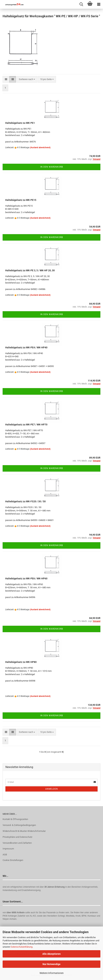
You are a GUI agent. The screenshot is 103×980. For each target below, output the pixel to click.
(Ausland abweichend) (40, 147)
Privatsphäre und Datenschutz (17, 837)
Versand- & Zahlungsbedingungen (19, 825)
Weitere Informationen (52, 973)
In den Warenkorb (52, 167)
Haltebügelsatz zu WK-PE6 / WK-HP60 (26, 578)
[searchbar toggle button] (81, 4)
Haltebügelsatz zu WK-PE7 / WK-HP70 (26, 425)
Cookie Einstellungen (13, 860)
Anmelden (52, 789)
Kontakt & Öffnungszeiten (15, 819)
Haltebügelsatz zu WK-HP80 (21, 662)
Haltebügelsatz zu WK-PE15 (21, 200)
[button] (6, 79)
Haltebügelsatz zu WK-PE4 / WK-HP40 (26, 347)
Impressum (8, 849)
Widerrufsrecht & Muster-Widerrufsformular (24, 831)
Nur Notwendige (52, 964)
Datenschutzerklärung (22, 947)
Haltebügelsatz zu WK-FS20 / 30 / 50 (25, 501)
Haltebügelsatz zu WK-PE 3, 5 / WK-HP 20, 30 (30, 270)
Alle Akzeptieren (52, 954)
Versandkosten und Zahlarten (17, 843)
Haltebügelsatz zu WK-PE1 (20, 123)
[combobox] (27, 79)
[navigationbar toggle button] (99, 4)
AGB (5, 855)
